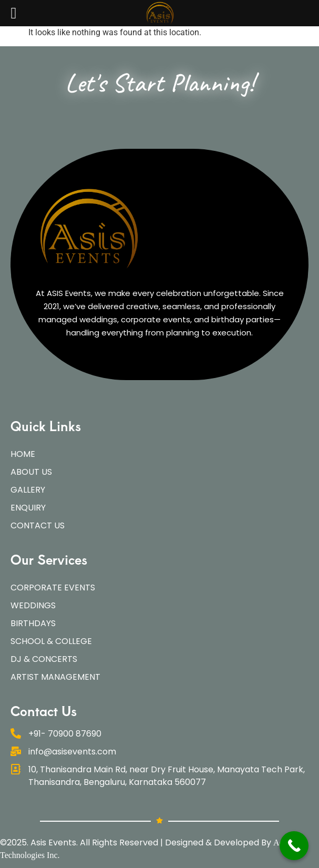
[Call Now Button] (294, 846)
